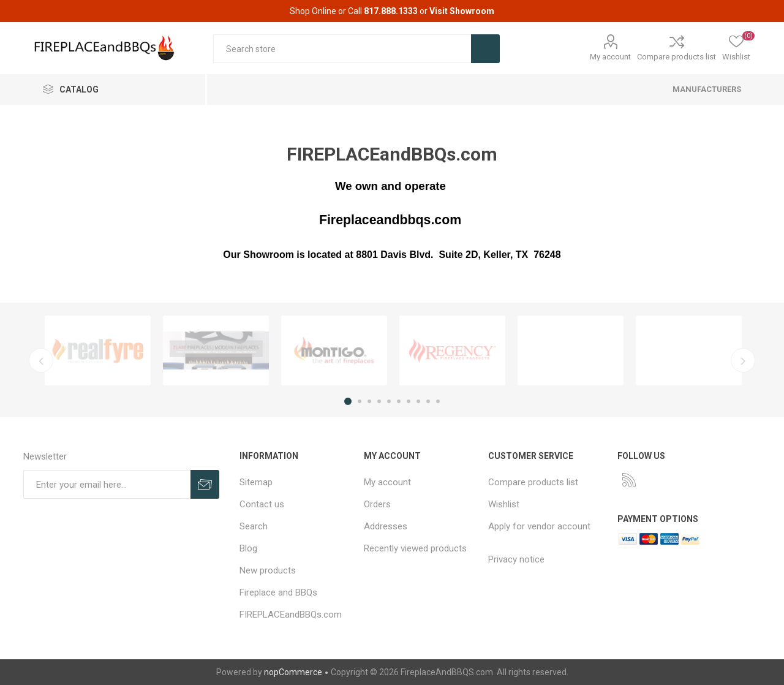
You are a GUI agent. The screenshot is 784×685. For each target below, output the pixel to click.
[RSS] (629, 480)
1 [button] (348, 401)
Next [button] (743, 360)
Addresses (386, 526)
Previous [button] (41, 360)
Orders (377, 504)
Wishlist (504, 504)
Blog (248, 548)
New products (268, 570)
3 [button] (369, 401)
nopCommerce (293, 672)
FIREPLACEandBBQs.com (291, 615)
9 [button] (428, 401)
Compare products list (677, 57)
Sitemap (256, 482)
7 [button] (409, 401)
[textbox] (342, 49)
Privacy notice (516, 559)
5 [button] (389, 401)
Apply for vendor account (539, 526)
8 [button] (418, 401)
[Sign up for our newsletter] (107, 484)
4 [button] (379, 401)
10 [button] (438, 401)
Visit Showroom (462, 11)
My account (610, 57)
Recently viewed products (415, 548)
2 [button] (360, 401)
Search (254, 526)
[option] (98, 350)
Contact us (262, 504)
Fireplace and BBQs (278, 592)
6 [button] (399, 401)
